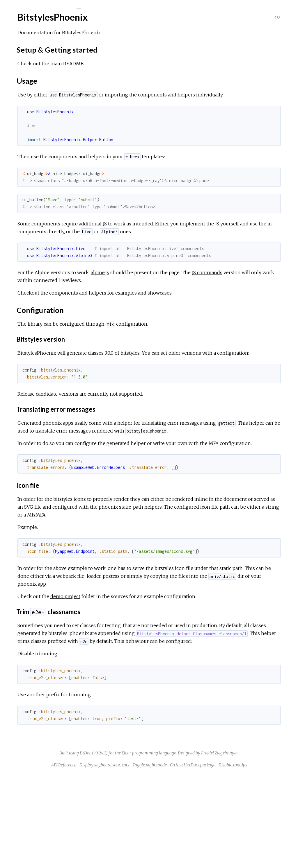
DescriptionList (38, 220)
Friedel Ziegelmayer (204, 839)
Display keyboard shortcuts (164, 851)
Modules (24, 66)
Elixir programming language (223, 831)
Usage (32, 112)
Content (31, 212)
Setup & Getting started (50, 106)
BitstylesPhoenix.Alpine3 (43, 351)
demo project (153, 651)
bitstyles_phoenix (42, 24)
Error (28, 236)
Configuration (39, 117)
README (161, 64)
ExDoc (160, 831)
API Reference (123, 851)
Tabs (28, 283)
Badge (29, 189)
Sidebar (31, 275)
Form (28, 252)
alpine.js (187, 288)
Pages (21, 58)
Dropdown (34, 228)
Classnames (35, 159)
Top (25, 92)
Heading (31, 260)
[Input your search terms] (44, 8)
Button (30, 151)
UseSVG (31, 291)
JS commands (120, 296)
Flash (28, 244)
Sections (34, 99)
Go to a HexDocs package (252, 851)
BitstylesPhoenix (35, 83)
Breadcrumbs (37, 197)
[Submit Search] (9, 8)
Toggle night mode (209, 851)
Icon (27, 267)
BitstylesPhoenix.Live (40, 313)
